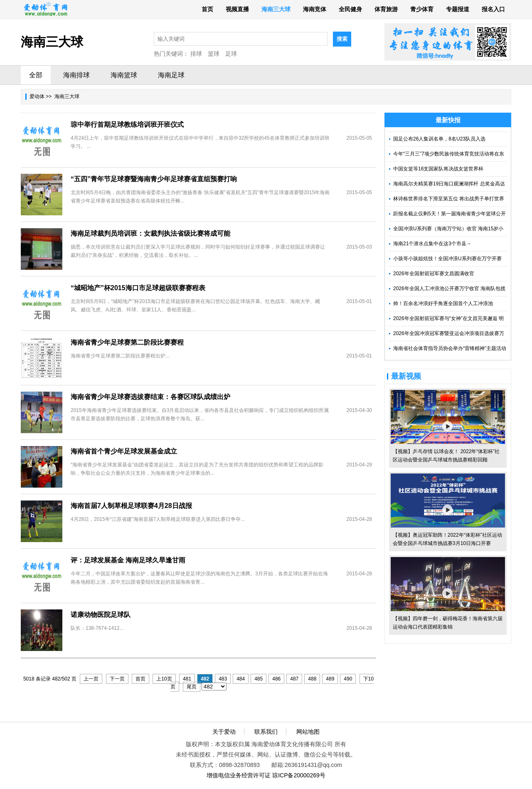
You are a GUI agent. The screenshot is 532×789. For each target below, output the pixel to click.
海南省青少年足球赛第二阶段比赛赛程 (127, 342)
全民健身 (350, 9)
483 (223, 679)
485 (259, 679)
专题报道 (458, 9)
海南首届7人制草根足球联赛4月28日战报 (131, 506)
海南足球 (171, 75)
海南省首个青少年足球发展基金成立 (124, 451)
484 (241, 679)
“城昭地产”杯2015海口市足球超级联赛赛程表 (138, 288)
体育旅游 (386, 9)
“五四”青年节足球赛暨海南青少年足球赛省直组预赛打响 (154, 179)
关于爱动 (224, 732)
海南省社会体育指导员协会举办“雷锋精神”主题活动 (450, 348)
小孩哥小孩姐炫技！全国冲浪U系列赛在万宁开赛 (447, 259)
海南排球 (76, 75)
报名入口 (493, 9)
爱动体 (37, 96)
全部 (36, 75)
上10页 (164, 679)
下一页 (117, 679)
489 (330, 679)
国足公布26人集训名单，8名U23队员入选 (439, 139)
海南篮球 (124, 75)
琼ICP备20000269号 (299, 775)
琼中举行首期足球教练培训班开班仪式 (127, 125)
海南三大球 (276, 9)
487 (294, 679)
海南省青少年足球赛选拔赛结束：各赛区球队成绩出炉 (150, 397)
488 (312, 679)
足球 (231, 54)
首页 (207, 9)
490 (348, 679)
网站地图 (308, 732)
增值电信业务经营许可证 (239, 775)
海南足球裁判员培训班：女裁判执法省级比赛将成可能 (150, 233)
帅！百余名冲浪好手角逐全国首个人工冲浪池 (443, 303)
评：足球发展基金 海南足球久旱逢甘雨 (128, 560)
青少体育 (422, 9)
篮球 (214, 54)
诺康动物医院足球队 (101, 615)
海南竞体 (315, 9)
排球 (196, 54)
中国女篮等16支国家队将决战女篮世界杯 (438, 169)
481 (187, 679)
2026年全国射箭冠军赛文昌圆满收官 (434, 274)
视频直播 (237, 9)
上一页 (91, 679)
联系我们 (266, 732)
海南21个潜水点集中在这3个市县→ (432, 244)
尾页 (192, 687)
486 (276, 679)
